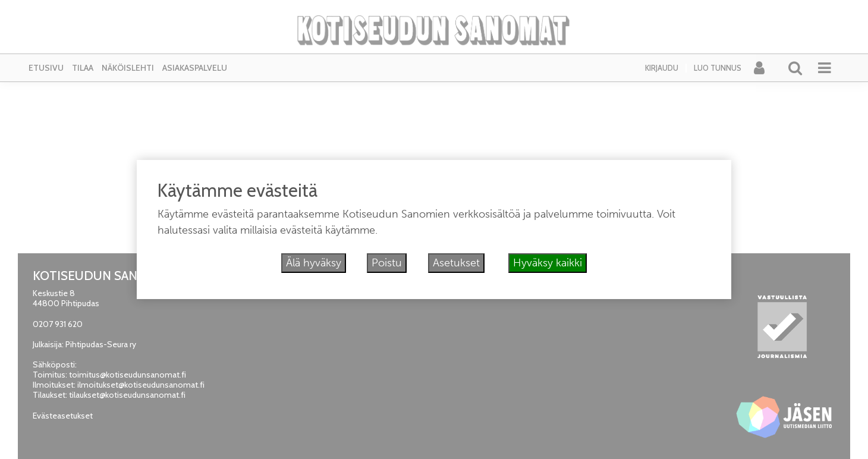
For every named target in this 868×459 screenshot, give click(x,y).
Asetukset (456, 263)
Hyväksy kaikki (548, 263)
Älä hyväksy (314, 263)
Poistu (387, 263)
